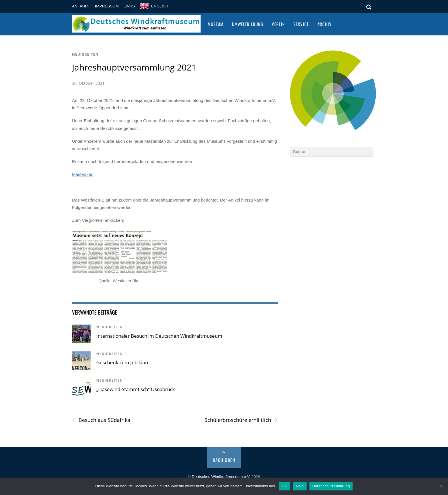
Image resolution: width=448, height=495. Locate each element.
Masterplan (83, 174)
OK (284, 486)
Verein (278, 24)
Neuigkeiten (85, 54)
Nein (300, 486)
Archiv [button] (325, 24)
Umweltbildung (248, 24)
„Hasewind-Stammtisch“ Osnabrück (136, 389)
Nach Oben (224, 460)
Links (129, 6)
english (160, 6)
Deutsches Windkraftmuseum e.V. (221, 477)
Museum (216, 24)
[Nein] (441, 486)
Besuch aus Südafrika (101, 420)
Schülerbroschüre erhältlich (241, 420)
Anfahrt (81, 6)
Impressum (107, 6)
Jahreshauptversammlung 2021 (134, 67)
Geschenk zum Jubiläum (123, 362)
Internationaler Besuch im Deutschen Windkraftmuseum (159, 336)
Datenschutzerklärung (331, 486)
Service (301, 24)
